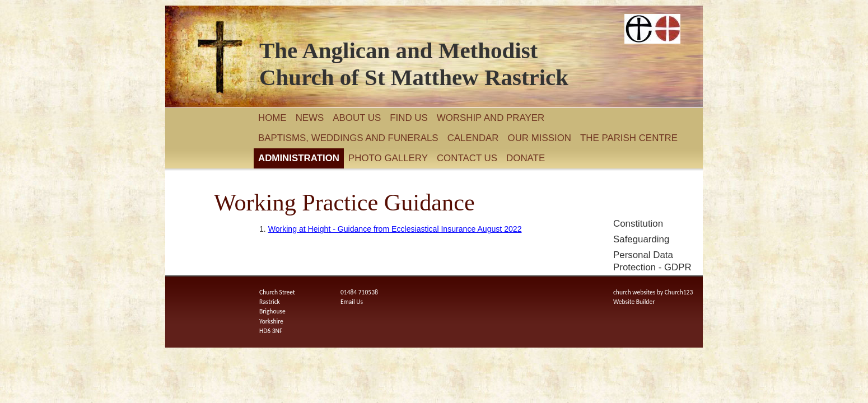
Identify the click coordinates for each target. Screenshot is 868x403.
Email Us (352, 302)
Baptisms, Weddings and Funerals (348, 138)
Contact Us (467, 158)
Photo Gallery (388, 158)
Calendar (473, 138)
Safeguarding (641, 239)
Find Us (409, 118)
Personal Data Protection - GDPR (652, 261)
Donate (526, 158)
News (310, 118)
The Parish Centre (629, 138)
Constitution (638, 224)
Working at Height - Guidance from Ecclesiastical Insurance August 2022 (395, 229)
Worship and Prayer (491, 118)
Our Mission (540, 138)
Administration (299, 158)
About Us (357, 118)
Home (272, 118)
